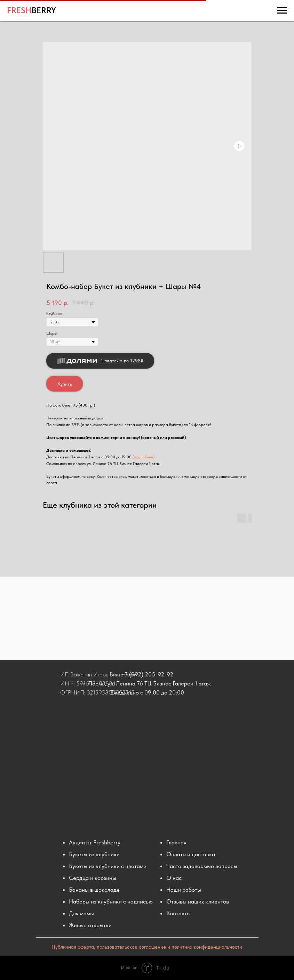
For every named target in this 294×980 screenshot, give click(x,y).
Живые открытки (90, 925)
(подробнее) (144, 457)
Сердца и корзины (93, 878)
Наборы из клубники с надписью (111, 901)
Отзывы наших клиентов (198, 901)
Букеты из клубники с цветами (108, 866)
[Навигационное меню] (282, 10)
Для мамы (81, 913)
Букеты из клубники (94, 854)
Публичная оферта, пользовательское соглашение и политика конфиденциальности (147, 947)
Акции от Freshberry (95, 842)
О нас (174, 878)
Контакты (178, 913)
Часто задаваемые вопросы (202, 866)
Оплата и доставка (191, 854)
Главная (176, 842)
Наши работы (184, 890)
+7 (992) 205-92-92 (147, 674)
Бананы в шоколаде (94, 890)
